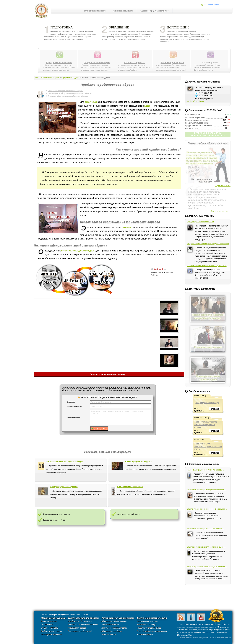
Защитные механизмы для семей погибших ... (206, 547)
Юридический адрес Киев (54, 520)
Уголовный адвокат (110, 625)
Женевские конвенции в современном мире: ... (207, 489)
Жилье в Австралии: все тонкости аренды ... (205, 470)
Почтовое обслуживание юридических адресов (68, 96)
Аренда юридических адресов (64, 487)
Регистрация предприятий (80, 631)
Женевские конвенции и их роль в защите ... (205, 528)
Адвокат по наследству (112, 631)
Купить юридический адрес (128, 514)
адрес (147, 106)
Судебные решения (199, 391)
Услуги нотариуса (145, 635)
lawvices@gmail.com (195, 101)
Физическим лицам (123, 11)
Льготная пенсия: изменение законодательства (207, 266)
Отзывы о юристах (134, 63)
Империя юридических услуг (42, 11)
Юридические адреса (70, 78)
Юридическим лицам (95, 11)
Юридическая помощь (146, 625)
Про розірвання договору (207, 403)
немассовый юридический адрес (78, 251)
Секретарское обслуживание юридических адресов (70, 93)
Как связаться (47, 625)
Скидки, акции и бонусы (97, 63)
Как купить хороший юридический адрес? (65, 91)
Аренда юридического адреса (138, 461)
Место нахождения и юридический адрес (65, 461)
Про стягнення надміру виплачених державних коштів (206, 425)
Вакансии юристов (49, 621)
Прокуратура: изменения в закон (201, 222)
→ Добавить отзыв (223, 186)
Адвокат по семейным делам (114, 621)
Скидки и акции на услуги (51, 631)
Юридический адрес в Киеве (130, 487)
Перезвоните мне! (211, 5)
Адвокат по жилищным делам (114, 628)
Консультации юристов (202, 289)
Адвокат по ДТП (109, 635)
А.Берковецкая (222, 627)
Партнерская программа (51, 635)
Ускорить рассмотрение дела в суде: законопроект (208, 244)
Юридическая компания (59, 63)
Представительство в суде (149, 628)
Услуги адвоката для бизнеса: (84, 618)
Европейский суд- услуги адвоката (152, 631)
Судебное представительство (155, 11)
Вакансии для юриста (172, 63)
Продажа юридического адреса (56, 514)
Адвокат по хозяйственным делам (83, 625)
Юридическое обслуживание (80, 621)
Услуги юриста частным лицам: (118, 618)
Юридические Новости (201, 216)
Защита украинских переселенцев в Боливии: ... (207, 566)
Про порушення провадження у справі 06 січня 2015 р (208, 447)
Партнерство (210, 63)
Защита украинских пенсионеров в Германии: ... (207, 509)
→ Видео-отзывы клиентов (220, 211)
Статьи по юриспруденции (204, 464)
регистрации (91, 102)
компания (127, 227)
